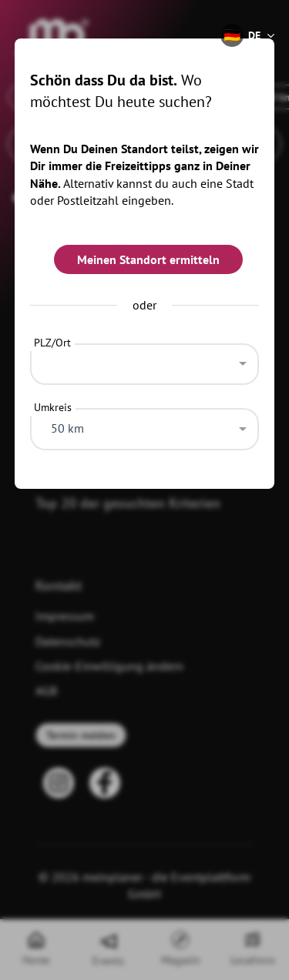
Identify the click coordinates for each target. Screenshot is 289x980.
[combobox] (145, 360)
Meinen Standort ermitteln (148, 259)
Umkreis (53, 407)
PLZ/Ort (52, 343)
